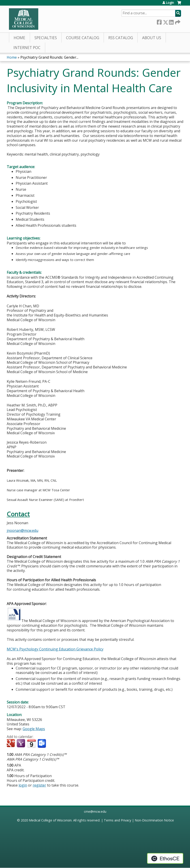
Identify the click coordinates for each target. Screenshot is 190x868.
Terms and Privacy (117, 820)
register (39, 785)
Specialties (46, 38)
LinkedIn (171, 21)
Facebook (159, 21)
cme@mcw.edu (95, 811)
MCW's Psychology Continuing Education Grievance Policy (55, 649)
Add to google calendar (11, 744)
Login (170, 3)
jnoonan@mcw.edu (22, 530)
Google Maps (34, 729)
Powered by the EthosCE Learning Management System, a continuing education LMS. (165, 858)
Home (19, 38)
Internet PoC (27, 48)
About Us (152, 38)
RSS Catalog (121, 38)
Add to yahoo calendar (21, 744)
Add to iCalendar (31, 743)
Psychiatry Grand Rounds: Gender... (49, 57)
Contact (18, 514)
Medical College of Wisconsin (50, 820)
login (23, 785)
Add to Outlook (42, 744)
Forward (177, 21)
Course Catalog (83, 38)
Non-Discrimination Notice (154, 820)
